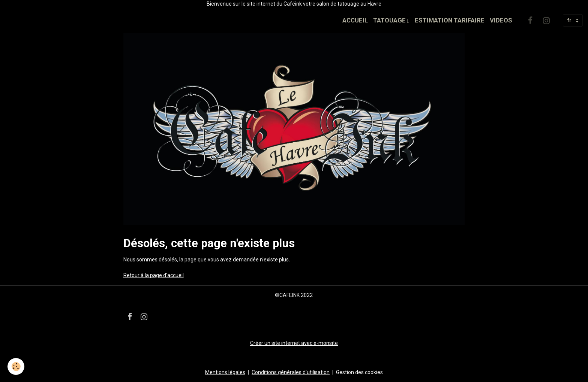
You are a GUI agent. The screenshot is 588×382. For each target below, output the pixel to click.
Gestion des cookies (359, 372)
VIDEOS (501, 20)
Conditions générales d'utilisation (291, 372)
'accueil (175, 275)
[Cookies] (16, 366)
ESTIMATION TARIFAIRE (450, 20)
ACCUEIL (355, 20)
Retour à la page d (145, 275)
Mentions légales (225, 372)
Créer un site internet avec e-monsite (294, 343)
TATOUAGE (390, 20)
